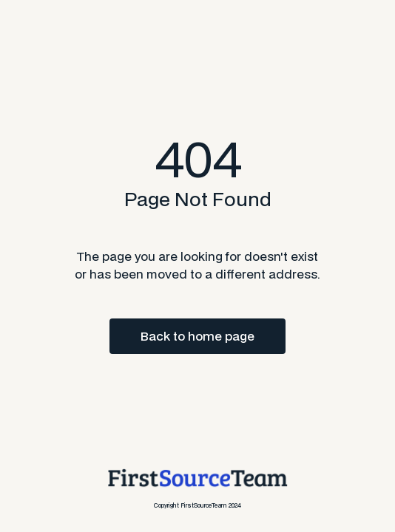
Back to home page (197, 336)
